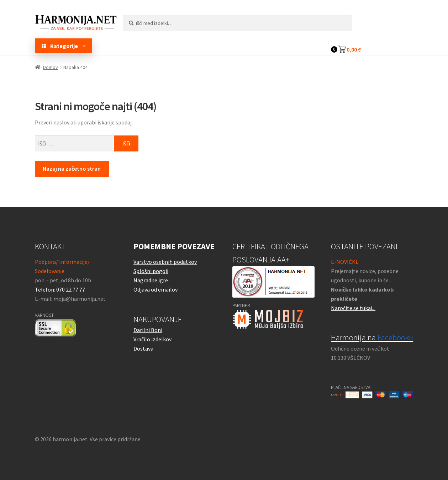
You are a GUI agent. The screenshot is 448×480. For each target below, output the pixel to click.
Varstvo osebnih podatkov (165, 262)
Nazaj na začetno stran (72, 169)
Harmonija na (372, 337)
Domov (51, 67)
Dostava (143, 348)
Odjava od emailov (156, 289)
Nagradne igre (151, 280)
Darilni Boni (148, 330)
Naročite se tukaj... (353, 308)
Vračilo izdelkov (152, 339)
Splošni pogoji (151, 271)
